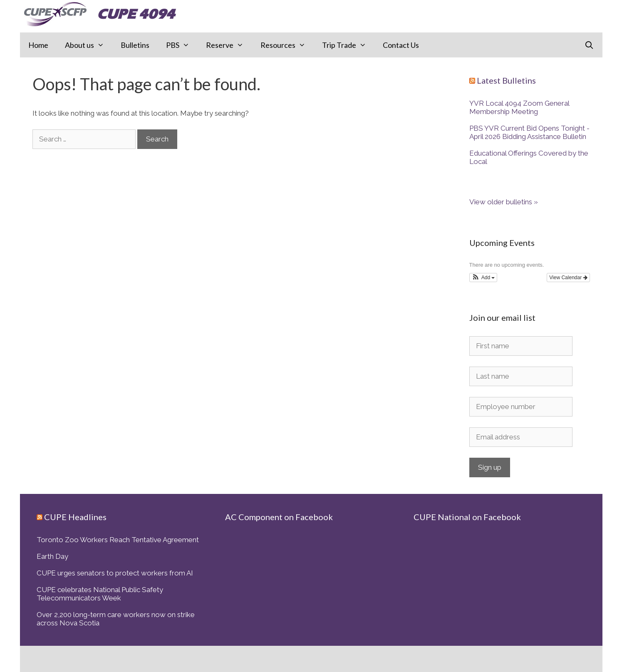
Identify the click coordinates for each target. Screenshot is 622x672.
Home (38, 45)
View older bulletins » (504, 202)
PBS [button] (182, 45)
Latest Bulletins (506, 80)
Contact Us (401, 45)
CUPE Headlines (75, 517)
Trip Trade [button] (348, 45)
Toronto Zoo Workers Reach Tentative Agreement (118, 540)
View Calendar (568, 278)
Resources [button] (287, 45)
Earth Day (52, 556)
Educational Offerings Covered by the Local (529, 157)
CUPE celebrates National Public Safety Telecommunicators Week (100, 594)
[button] (483, 278)
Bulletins (135, 45)
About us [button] (89, 45)
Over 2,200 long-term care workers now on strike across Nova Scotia (116, 619)
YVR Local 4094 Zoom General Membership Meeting (519, 107)
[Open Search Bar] (589, 45)
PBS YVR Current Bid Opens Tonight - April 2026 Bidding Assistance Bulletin (529, 132)
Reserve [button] (229, 45)
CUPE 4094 (136, 14)
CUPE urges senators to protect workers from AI (115, 573)
